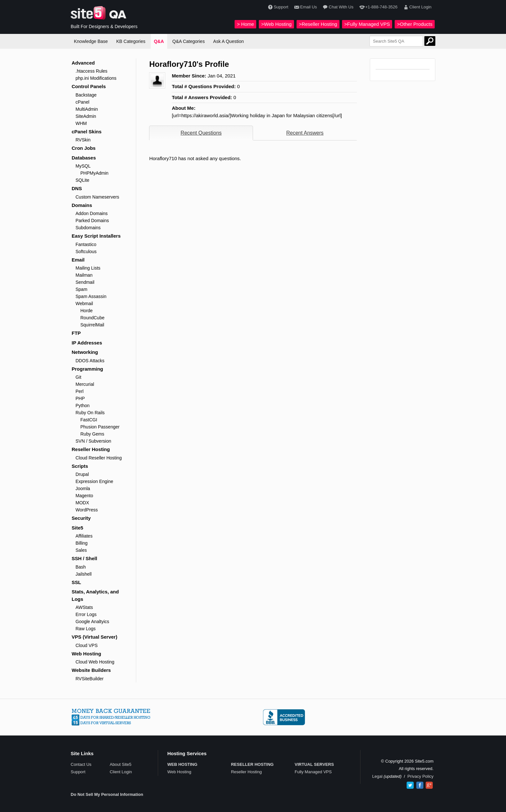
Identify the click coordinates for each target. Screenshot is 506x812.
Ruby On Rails (90, 413)
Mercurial (85, 384)
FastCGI (89, 420)
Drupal (82, 474)
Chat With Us (337, 7)
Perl (80, 391)
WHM (81, 123)
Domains (82, 205)
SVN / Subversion (93, 441)
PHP (80, 398)
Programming (87, 369)
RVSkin (83, 140)
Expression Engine (94, 481)
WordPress (87, 510)
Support (278, 7)
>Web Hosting (276, 24)
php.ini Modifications (96, 78)
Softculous (86, 252)
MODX (82, 503)
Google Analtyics (92, 622)
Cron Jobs (84, 148)
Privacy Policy (420, 776)
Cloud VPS (86, 645)
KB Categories (131, 41)
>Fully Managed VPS (367, 24)
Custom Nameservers (97, 197)
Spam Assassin (91, 296)
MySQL (83, 166)
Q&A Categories (188, 41)
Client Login (417, 7)
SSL (76, 582)
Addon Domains (92, 213)
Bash (81, 567)
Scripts (80, 466)
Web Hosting (86, 654)
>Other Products (415, 24)
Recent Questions (201, 133)
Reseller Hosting (91, 449)
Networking (85, 352)
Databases (84, 158)
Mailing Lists (88, 268)
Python (83, 406)
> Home (245, 24)
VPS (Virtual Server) (94, 637)
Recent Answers (305, 133)
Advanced (83, 63)
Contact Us (81, 764)
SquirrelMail (92, 325)
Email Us (305, 7)
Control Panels (89, 86)
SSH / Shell (84, 558)
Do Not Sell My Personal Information (107, 794)
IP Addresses (87, 343)
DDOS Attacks (90, 361)
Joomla (83, 488)
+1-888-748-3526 (378, 7)
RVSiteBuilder (90, 679)
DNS (77, 188)
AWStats (84, 607)
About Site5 (121, 764)
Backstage (86, 95)
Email (78, 260)
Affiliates (84, 536)
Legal (377, 776)
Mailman (84, 275)
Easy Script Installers (96, 236)
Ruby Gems (92, 434)
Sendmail (85, 282)
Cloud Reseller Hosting (99, 458)
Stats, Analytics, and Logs (95, 595)
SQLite (82, 180)
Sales (81, 550)
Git (78, 377)
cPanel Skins (87, 132)
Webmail (84, 303)
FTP (76, 333)
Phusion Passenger (100, 427)
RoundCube (92, 318)
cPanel (82, 102)
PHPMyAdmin (94, 173)
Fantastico (86, 244)
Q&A (159, 41)
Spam (81, 289)
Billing (81, 543)
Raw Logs (86, 629)
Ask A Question (229, 41)
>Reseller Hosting (318, 24)
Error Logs (86, 614)
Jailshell (84, 574)
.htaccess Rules (91, 71)
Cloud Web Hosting (95, 662)
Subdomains (88, 228)
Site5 (77, 528)
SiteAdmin (86, 116)
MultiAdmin (87, 109)
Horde (86, 311)
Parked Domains (92, 221)
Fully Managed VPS (313, 772)
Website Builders (91, 670)
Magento (84, 496)
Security (81, 518)
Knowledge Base (91, 41)
